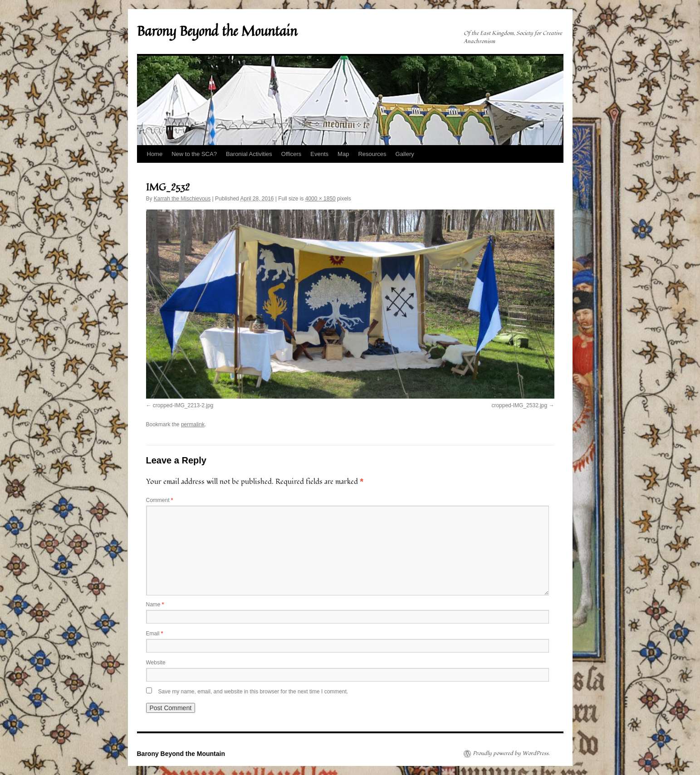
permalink (193, 424)
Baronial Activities (249, 154)
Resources (372, 154)
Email (155, 634)
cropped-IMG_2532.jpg (519, 405)
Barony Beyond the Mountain (217, 31)
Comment (160, 500)
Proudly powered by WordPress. (511, 754)
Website (156, 663)
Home (155, 154)
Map (343, 154)
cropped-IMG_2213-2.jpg (183, 405)
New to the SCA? (194, 154)
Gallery (405, 154)
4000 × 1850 (321, 199)
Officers (291, 154)
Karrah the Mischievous (182, 199)
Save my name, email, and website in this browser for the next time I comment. (253, 692)
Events (319, 154)
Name (155, 604)
